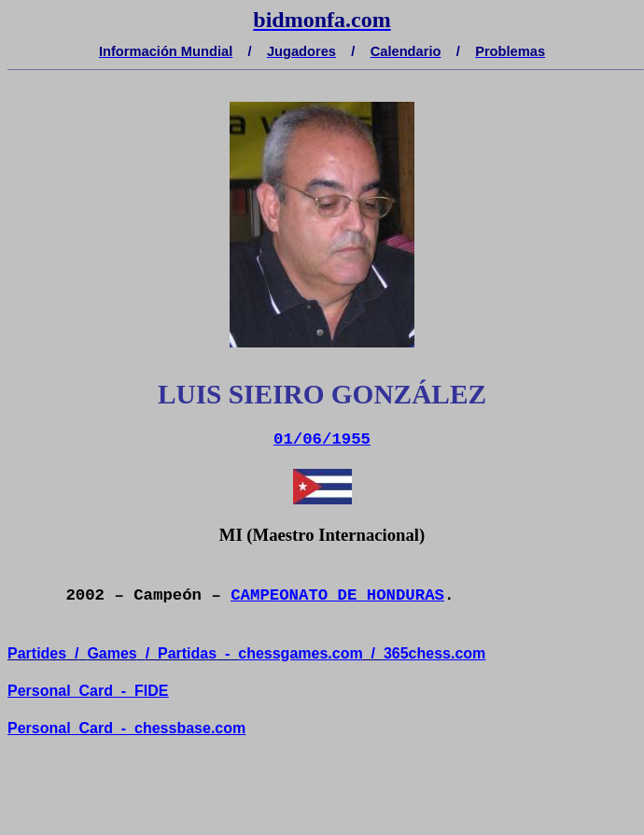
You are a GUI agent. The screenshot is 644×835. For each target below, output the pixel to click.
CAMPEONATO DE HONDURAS (337, 595)
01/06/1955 (322, 439)
